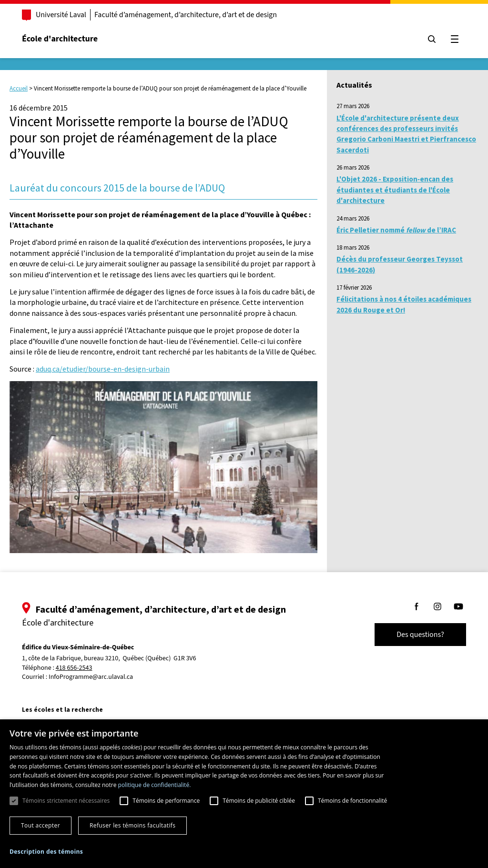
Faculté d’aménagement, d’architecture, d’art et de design (186, 15)
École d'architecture (60, 39)
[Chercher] (432, 39)
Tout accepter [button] (41, 825)
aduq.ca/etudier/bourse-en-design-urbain (103, 369)
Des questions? (420, 635)
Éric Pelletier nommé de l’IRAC (396, 230)
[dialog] (244, 794)
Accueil (19, 88)
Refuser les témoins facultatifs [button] (132, 825)
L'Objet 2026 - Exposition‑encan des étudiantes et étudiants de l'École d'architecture (395, 190)
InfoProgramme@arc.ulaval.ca (91, 677)
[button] (46, 852)
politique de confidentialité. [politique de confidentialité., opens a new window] (155, 785)
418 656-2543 (74, 668)
